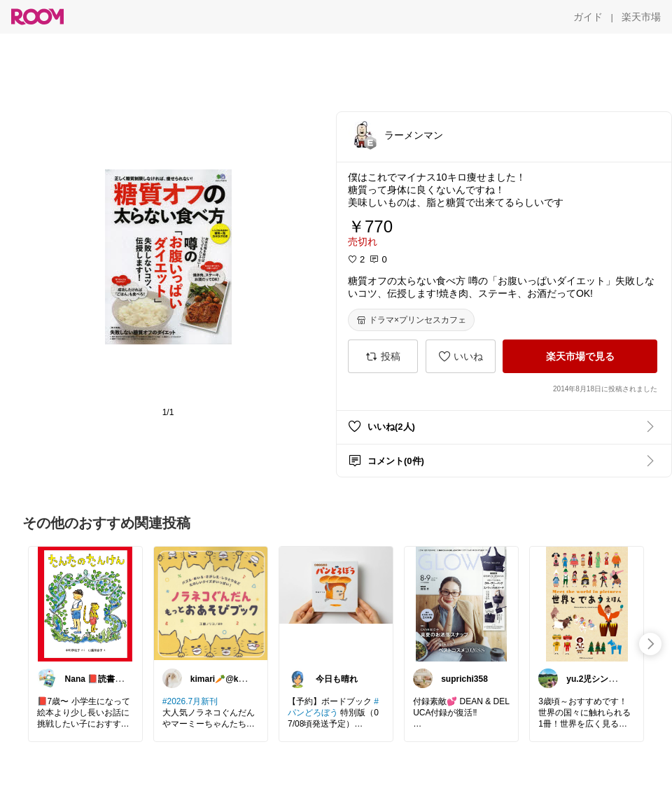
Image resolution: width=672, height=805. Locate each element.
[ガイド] (588, 17)
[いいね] (461, 356)
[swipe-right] (650, 644)
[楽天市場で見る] (580, 356)
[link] (85, 603)
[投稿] (383, 356)
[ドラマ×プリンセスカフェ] (411, 320)
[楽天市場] (641, 17)
